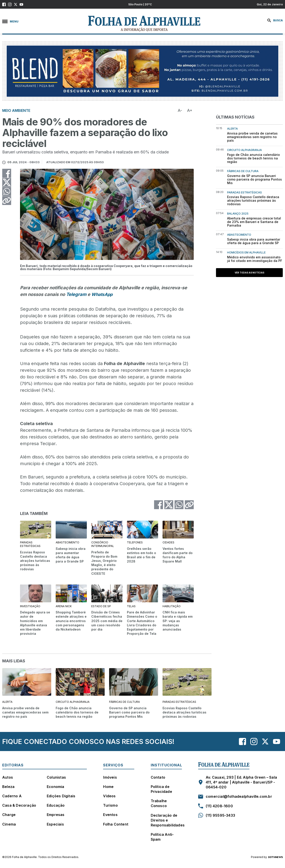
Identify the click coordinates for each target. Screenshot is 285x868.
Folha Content (116, 824)
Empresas (56, 815)
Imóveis (110, 777)
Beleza (8, 787)
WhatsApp (102, 294)
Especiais (55, 824)
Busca (275, 20)
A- (180, 110)
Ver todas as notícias (249, 273)
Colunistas (56, 777)
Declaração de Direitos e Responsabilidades (168, 820)
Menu (10, 21)
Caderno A (12, 796)
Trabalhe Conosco (159, 803)
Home (108, 787)
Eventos (110, 815)
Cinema (9, 824)
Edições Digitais (61, 796)
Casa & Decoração (19, 805)
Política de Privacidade (161, 789)
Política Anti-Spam (162, 837)
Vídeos (109, 796)
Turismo (110, 805)
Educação (56, 805)
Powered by (267, 857)
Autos (8, 777)
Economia (56, 787)
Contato (158, 777)
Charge (9, 815)
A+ (190, 110)
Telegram (76, 294)
